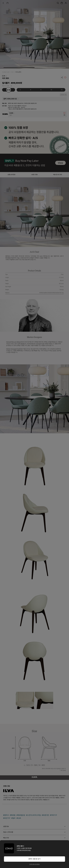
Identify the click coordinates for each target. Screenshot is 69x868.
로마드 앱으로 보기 (34, 859)
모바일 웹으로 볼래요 (34, 864)
